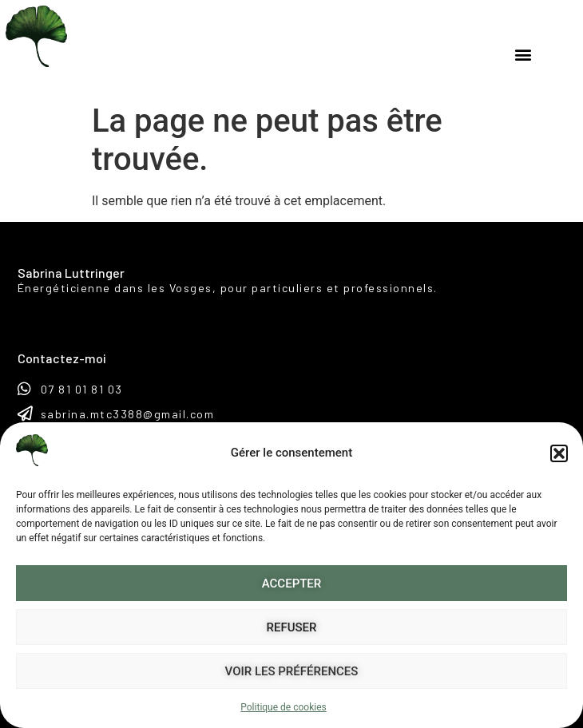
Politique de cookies (283, 707)
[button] (559, 453)
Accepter (292, 584)
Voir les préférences (292, 671)
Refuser (292, 627)
